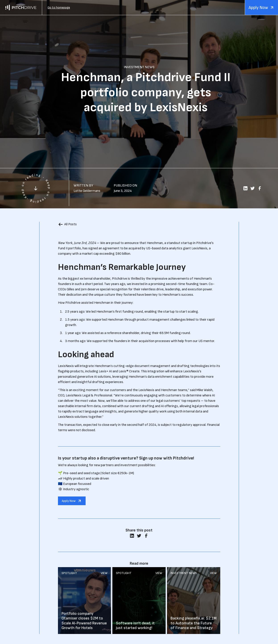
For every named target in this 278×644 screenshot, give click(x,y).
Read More (85, 601)
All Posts (70, 224)
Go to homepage (59, 7)
